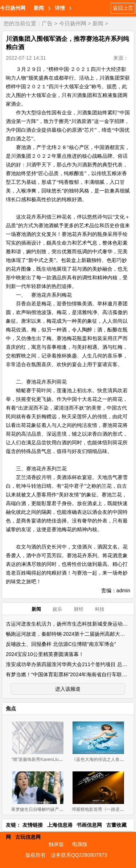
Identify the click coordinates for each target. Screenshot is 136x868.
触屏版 (56, 844)
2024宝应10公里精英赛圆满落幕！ (45, 654)
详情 (60, 8)
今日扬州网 (13, 8)
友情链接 (33, 825)
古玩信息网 (28, 837)
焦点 (11, 708)
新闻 (39, 8)
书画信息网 (89, 825)
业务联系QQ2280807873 (79, 855)
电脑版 (80, 844)
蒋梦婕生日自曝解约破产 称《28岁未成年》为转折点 (62, 809)
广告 (47, 23)
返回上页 (123, 8)
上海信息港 (60, 825)
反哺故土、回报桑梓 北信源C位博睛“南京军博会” (61, 644)
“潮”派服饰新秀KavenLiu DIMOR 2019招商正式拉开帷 (63, 759)
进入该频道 (68, 689)
